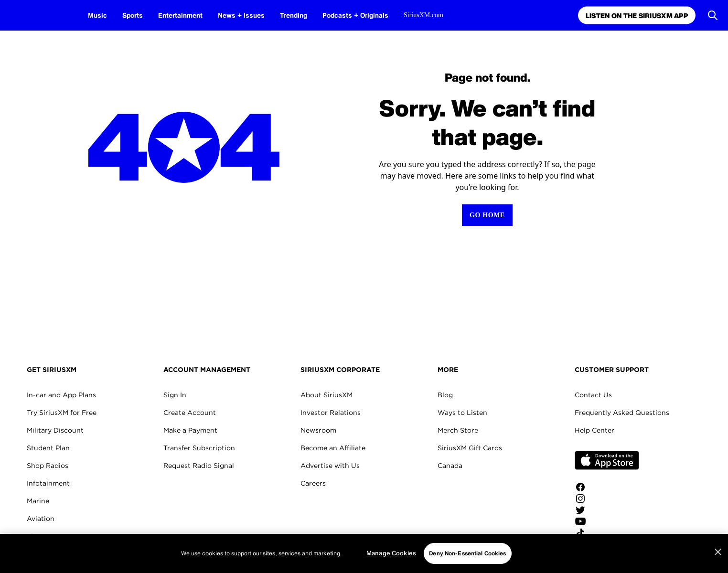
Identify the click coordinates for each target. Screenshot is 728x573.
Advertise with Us (330, 466)
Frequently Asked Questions (622, 413)
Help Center (594, 430)
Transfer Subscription (199, 448)
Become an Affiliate (333, 448)
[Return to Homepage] (487, 215)
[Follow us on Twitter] (607, 510)
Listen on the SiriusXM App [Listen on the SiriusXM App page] (636, 16)
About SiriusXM (327, 395)
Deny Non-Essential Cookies (467, 553)
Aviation (41, 519)
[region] (364, 553)
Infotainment (48, 483)
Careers (313, 483)
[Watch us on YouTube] (607, 521)
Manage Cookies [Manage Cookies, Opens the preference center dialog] (391, 553)
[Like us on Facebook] (607, 487)
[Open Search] (713, 15)
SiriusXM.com (423, 15)
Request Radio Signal (199, 466)
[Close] (718, 552)
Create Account (190, 413)
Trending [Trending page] (294, 15)
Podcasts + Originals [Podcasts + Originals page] (355, 15)
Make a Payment (190, 430)
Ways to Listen (462, 413)
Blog (445, 395)
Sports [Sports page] (133, 15)
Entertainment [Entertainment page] (180, 15)
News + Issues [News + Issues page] (241, 15)
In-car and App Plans (61, 395)
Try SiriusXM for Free (62, 413)
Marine (38, 501)
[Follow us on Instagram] (607, 499)
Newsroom (318, 430)
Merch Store (458, 430)
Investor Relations (331, 413)
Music (97, 15)
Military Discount (55, 430)
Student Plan (48, 448)
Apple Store (607, 460)
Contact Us (593, 395)
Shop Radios (48, 466)
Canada (450, 466)
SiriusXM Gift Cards (470, 448)
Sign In (175, 395)
